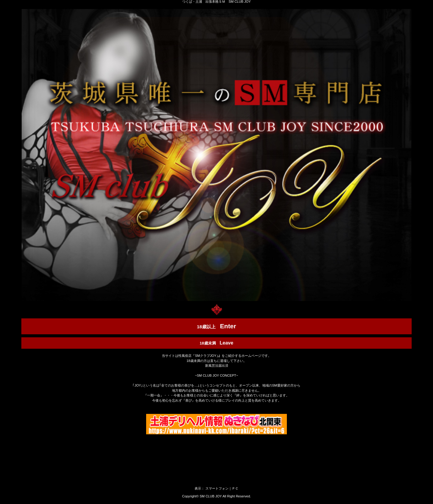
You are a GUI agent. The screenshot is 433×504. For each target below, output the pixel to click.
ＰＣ (235, 488)
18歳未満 (216, 343)
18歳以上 (216, 326)
